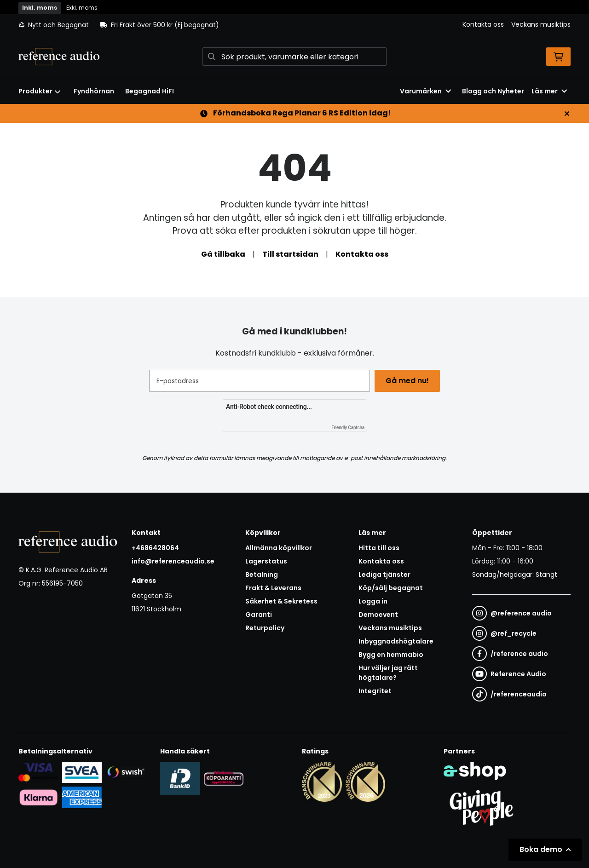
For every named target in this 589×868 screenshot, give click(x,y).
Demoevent (378, 615)
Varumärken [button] (425, 91)
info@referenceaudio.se (173, 561)
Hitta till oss (379, 548)
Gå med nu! (409, 381)
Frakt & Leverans (273, 588)
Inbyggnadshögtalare (396, 641)
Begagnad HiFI (150, 91)
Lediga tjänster (384, 575)
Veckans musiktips (541, 24)
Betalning (262, 575)
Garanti (259, 615)
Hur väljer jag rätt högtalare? (388, 673)
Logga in (373, 601)
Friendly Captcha (348, 428)
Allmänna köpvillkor (279, 548)
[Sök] (294, 57)
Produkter (40, 91)
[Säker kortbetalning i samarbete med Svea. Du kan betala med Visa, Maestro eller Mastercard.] (38, 772)
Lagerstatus (266, 561)
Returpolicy (265, 628)
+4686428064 (155, 548)
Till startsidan (290, 254)
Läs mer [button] (549, 91)
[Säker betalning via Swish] (125, 772)
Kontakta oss (483, 24)
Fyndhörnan (94, 91)
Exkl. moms (82, 8)
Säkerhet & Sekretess (281, 601)
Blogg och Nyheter (493, 91)
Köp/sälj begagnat (391, 588)
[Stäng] (567, 114)
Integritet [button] (375, 691)
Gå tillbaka (223, 254)
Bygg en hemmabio (391, 655)
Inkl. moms (40, 8)
